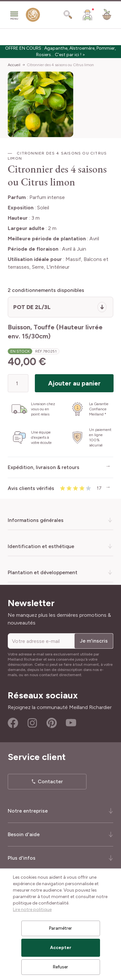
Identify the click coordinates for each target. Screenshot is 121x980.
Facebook (13, 723)
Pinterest (52, 723)
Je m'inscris (94, 641)
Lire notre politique (32, 910)
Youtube (71, 723)
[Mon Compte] (87, 15)
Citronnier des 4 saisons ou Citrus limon (60, 65)
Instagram (32, 723)
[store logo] (33, 16)
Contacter (50, 781)
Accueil (14, 65)
